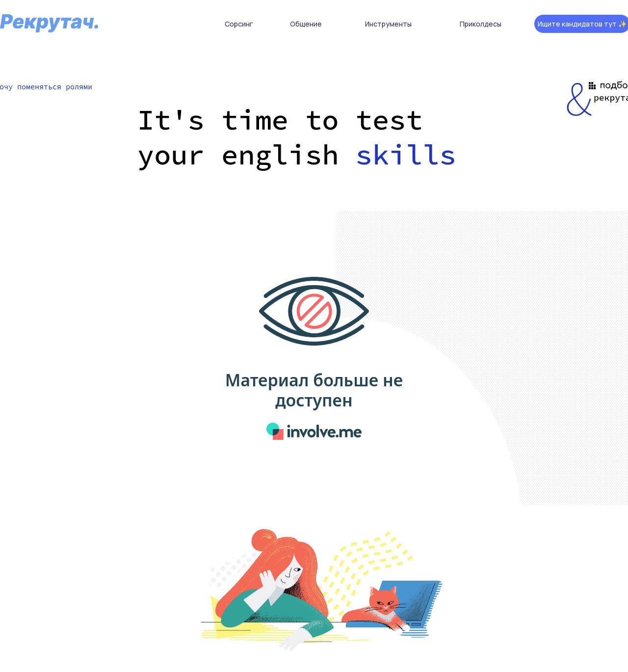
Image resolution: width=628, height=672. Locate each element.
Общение (306, 24)
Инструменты (388, 24)
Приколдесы (481, 24)
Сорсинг (239, 24)
